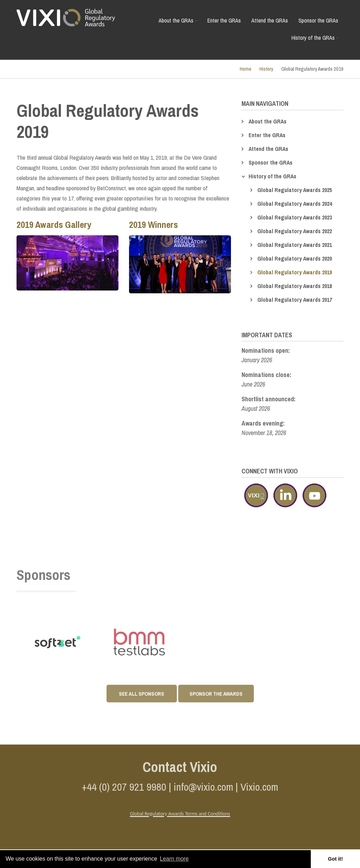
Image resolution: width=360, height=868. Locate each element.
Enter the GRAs (224, 20)
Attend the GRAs (270, 20)
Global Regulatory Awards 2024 (295, 204)
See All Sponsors (142, 694)
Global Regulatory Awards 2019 (295, 272)
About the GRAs (179, 23)
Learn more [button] (174, 859)
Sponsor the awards (216, 694)
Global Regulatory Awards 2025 (295, 190)
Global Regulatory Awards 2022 (295, 231)
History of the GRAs (316, 40)
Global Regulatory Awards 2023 (295, 217)
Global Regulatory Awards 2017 (295, 300)
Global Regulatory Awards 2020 (295, 259)
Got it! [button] (335, 859)
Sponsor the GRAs (318, 20)
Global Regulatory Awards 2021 (295, 245)
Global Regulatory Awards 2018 (295, 286)
